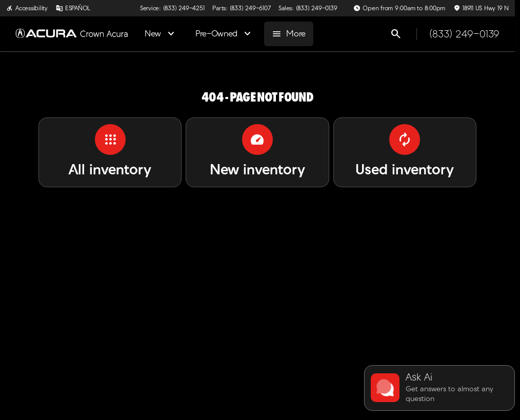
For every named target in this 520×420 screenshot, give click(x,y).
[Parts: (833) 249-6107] (241, 8)
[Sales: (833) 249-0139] (308, 8)
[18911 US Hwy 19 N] (481, 8)
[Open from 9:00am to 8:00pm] (399, 8)
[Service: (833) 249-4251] (172, 8)
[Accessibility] (27, 8)
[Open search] (396, 34)
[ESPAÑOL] (73, 8)
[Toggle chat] (439, 388)
